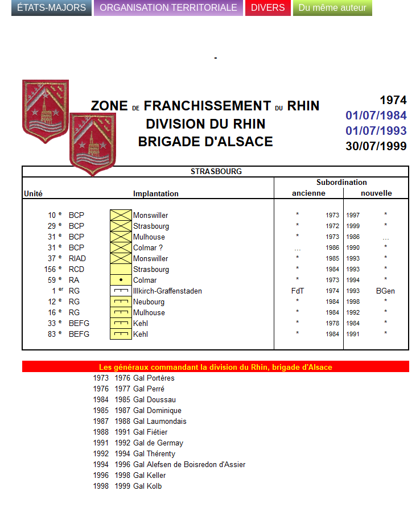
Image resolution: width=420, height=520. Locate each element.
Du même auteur (333, 8)
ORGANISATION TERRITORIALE (168, 8)
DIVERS (268, 8)
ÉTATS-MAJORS (52, 8)
